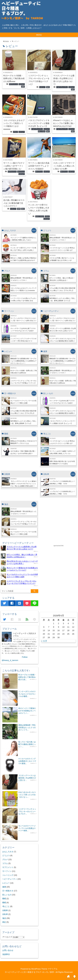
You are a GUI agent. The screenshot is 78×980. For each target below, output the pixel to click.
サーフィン (21, 172)
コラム (5, 863)
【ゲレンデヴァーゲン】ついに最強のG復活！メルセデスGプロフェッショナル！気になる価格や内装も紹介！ (23, 484)
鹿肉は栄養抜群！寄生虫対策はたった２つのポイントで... (27, 727)
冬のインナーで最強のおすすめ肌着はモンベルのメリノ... (27, 711)
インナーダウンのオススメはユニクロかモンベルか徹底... (27, 694)
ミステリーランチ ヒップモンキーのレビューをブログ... (27, 811)
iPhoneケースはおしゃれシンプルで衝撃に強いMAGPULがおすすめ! (64, 123)
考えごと (6, 906)
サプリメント (14, 84)
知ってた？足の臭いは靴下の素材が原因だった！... (27, 744)
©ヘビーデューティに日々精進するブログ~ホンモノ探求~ (30, 972)
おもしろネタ (40, 216)
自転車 (5, 914)
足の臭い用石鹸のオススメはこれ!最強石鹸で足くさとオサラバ (14, 203)
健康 (23, 87)
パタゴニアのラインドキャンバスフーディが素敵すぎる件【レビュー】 (39, 123)
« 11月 (44, 641)
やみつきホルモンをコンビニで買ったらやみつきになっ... (27, 795)
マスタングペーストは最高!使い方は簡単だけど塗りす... (27, 778)
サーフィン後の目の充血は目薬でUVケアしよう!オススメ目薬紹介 (39, 166)
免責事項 (6, 954)
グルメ (15, 132)
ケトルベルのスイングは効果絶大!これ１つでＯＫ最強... (27, 761)
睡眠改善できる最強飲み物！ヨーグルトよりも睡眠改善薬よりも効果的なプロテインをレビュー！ (23, 361)
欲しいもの (42, 131)
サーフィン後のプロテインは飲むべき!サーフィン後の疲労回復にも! (14, 166)
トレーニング (8, 875)
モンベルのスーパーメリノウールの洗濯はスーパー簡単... (27, 828)
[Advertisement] (55, 577)
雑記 (4, 922)
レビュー (22, 84)
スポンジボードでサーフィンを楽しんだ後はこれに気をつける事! (64, 166)
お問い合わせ (8, 950)
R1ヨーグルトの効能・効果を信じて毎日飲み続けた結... (27, 677)
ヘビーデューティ (62, 87)
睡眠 (4, 899)
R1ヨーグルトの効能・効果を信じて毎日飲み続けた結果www (14, 78)
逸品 (48, 87)
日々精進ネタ (8, 891)
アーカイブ (7, 937)
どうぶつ (6, 856)
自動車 (5, 910)
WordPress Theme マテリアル (44, 969)
